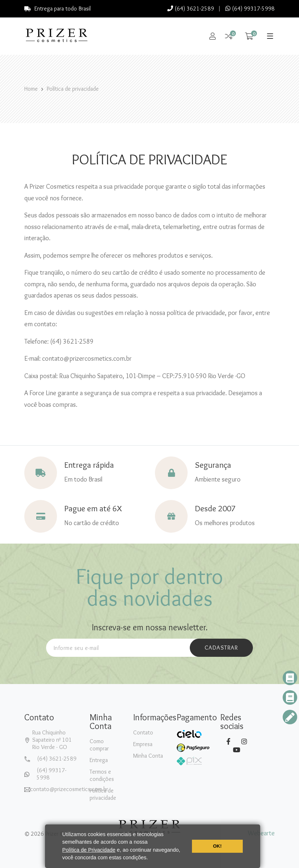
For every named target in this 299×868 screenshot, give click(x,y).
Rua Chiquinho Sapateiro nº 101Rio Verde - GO (52, 740)
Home (31, 89)
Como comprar (99, 745)
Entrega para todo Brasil (58, 9)
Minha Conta (148, 756)
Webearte (261, 833)
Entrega (99, 760)
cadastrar (222, 648)
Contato (143, 732)
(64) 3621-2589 (191, 9)
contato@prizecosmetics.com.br (69, 789)
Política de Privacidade (89, 850)
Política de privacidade (73, 89)
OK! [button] (217, 846)
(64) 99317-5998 (250, 9)
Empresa (143, 744)
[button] (151, 859)
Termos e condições (102, 775)
